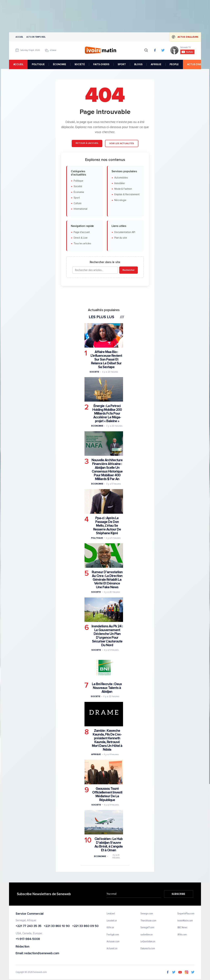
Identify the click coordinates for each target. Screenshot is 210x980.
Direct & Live (81, 238)
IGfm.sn (110, 928)
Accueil (19, 37)
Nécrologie (120, 200)
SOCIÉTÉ (80, 64)
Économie (79, 192)
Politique (78, 181)
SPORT (122, 64)
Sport (77, 198)
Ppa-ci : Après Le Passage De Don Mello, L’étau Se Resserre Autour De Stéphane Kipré (107, 526)
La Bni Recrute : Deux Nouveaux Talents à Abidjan (107, 688)
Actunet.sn (112, 949)
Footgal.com (113, 935)
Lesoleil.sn (112, 921)
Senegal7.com (147, 928)
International (80, 209)
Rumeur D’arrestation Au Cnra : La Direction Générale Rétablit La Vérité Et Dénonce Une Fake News (107, 580)
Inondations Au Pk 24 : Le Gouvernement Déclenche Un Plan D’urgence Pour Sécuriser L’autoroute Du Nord (107, 636)
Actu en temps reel (36, 37)
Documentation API (125, 232)
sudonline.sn (147, 935)
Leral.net (111, 914)
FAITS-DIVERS (101, 64)
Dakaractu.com (148, 949)
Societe (94, 372)
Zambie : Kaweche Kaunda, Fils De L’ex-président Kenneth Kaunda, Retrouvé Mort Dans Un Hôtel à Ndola (107, 740)
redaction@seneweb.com (42, 953)
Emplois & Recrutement (127, 195)
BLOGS (138, 64)
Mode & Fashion (123, 189)
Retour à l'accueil (87, 143)
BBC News (182, 928)
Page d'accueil (82, 232)
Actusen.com (113, 942)
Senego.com (147, 914)
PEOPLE (174, 64)
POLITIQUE (38, 64)
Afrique (96, 754)
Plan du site (121, 238)
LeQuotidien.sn (148, 942)
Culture (78, 204)
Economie (97, 426)
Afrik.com (182, 935)
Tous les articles (82, 244)
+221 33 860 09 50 (85, 926)
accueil (18, 64)
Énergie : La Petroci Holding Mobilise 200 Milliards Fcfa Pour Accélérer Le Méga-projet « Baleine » (107, 414)
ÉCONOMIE (60, 64)
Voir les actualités (122, 144)
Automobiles (121, 178)
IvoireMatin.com (185, 921)
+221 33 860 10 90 (57, 926)
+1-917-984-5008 (28, 939)
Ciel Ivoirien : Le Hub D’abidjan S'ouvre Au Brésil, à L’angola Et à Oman (109, 845)
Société (78, 187)
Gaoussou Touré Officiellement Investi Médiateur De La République (107, 794)
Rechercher (129, 270)
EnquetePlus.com (186, 914)
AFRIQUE (156, 64)
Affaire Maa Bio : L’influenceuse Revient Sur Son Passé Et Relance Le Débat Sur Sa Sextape (106, 359)
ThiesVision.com (148, 921)
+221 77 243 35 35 (28, 926)
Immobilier (120, 183)
